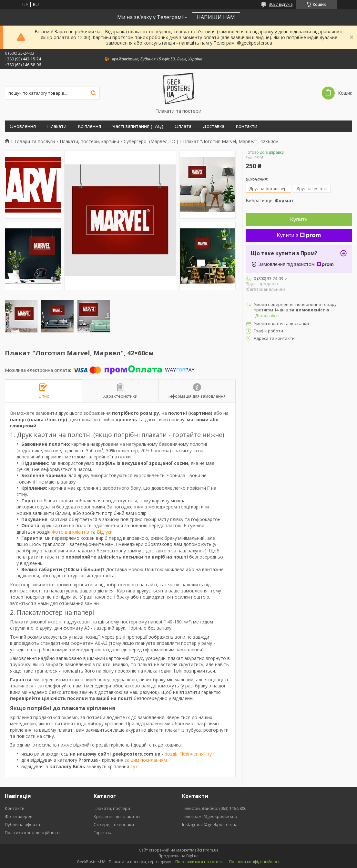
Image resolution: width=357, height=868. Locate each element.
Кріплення (89, 126)
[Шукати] (93, 93)
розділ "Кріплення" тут (189, 754)
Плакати (57, 126)
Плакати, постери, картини (89, 141)
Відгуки (105, 532)
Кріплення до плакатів (117, 816)
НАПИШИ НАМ (216, 17)
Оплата (183, 126)
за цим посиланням (146, 760)
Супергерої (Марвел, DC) (151, 141)
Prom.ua (211, 850)
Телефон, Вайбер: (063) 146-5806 (214, 808)
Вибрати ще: (270, 200)
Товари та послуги (34, 141)
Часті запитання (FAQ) (138, 126)
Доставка (214, 126)
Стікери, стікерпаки (114, 824)
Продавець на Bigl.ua (178, 856)
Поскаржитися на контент (200, 862)
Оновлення (23, 126)
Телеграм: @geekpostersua (210, 816)
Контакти (246, 126)
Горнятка (103, 832)
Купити (299, 220)
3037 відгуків (281, 4)
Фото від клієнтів (70, 532)
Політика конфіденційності (32, 832)
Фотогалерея (19, 816)
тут (134, 766)
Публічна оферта (22, 824)
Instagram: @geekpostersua (210, 824)
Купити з (299, 235)
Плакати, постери (112, 808)
